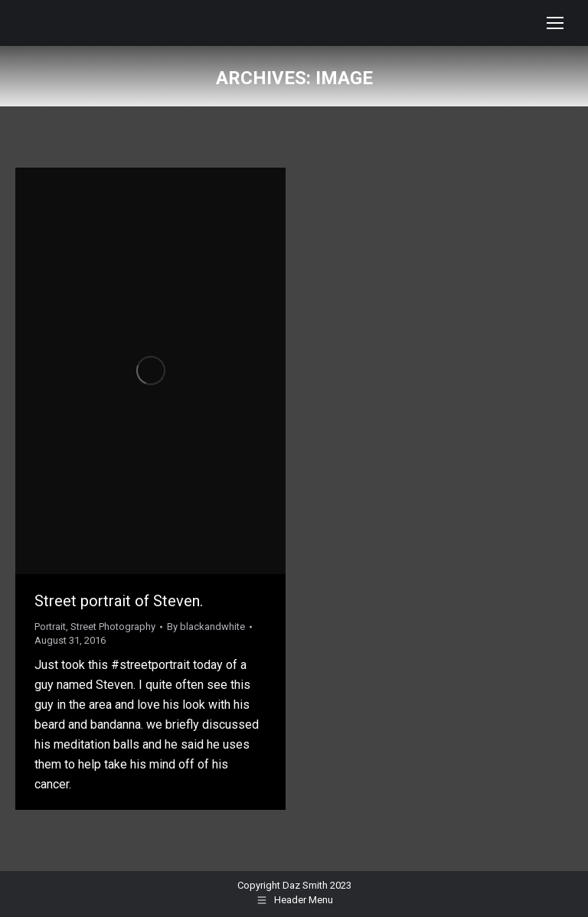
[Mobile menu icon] (555, 23)
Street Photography (113, 627)
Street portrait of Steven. (119, 601)
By (206, 627)
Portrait (50, 627)
